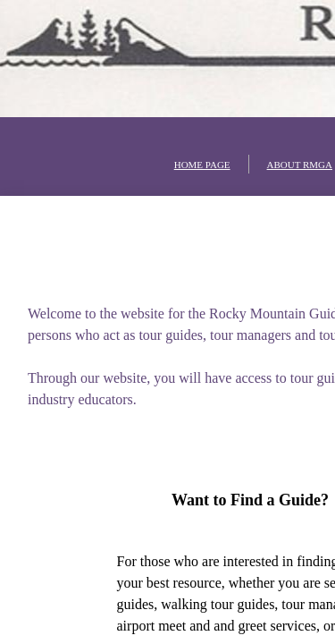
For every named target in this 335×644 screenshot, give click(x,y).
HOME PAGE (202, 165)
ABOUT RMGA (300, 165)
